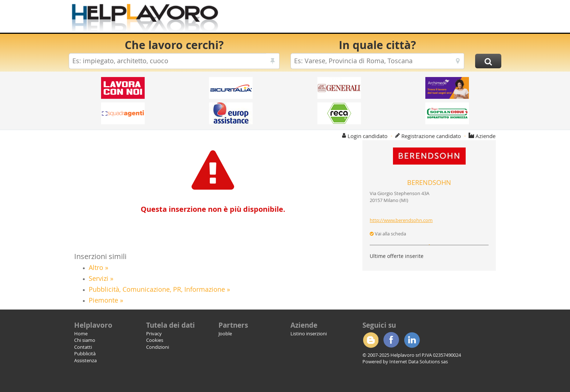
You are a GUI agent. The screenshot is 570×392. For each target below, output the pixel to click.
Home (81, 334)
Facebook (391, 340)
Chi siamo (85, 340)
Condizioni (158, 347)
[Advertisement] (368, 18)
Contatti (83, 347)
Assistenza (85, 360)
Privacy (154, 334)
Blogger (370, 340)
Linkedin (412, 340)
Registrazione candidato (431, 136)
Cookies (155, 340)
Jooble (225, 334)
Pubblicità (85, 353)
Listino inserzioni (309, 334)
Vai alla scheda (388, 234)
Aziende (485, 136)
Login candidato (368, 136)
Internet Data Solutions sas (419, 361)
